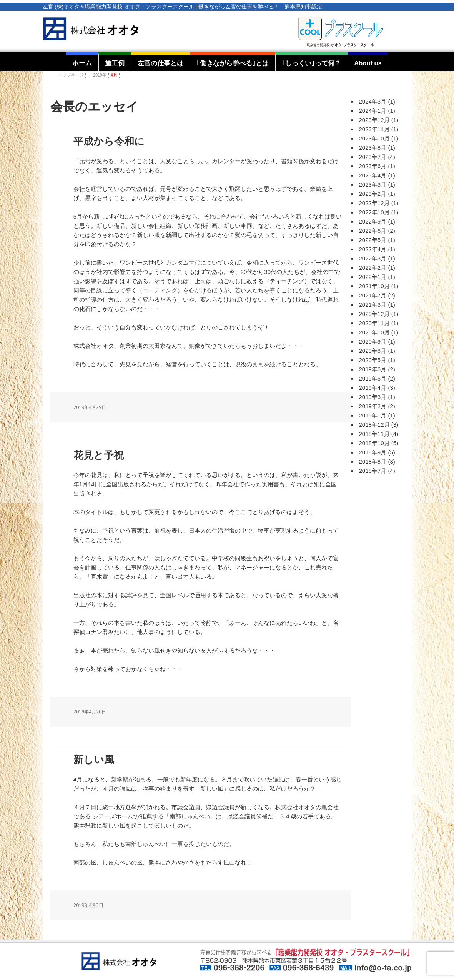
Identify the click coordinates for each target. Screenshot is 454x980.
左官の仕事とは (160, 63)
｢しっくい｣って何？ (311, 63)
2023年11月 (374, 129)
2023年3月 (373, 184)
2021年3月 (373, 305)
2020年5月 (373, 360)
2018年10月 (374, 443)
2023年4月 (373, 175)
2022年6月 (373, 231)
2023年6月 (373, 166)
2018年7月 (373, 471)
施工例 (115, 63)
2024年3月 (373, 101)
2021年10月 (374, 286)
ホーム (82, 63)
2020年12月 (374, 314)
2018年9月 (373, 452)
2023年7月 (373, 157)
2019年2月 (373, 406)
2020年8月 (373, 351)
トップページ (71, 75)
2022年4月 (373, 249)
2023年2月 (373, 194)
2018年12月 (374, 425)
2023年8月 (373, 148)
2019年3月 (373, 397)
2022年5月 (373, 240)
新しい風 (94, 760)
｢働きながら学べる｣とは (233, 63)
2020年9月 (373, 341)
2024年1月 (373, 111)
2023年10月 (374, 138)
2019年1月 (373, 415)
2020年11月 (374, 323)
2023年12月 (374, 120)
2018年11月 (374, 434)
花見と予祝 (99, 455)
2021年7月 (373, 295)
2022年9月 (373, 221)
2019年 (100, 75)
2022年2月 (373, 268)
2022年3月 (373, 258)
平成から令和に (109, 141)
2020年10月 (374, 332)
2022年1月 (373, 277)
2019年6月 (373, 369)
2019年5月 (373, 378)
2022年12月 (374, 203)
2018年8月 (373, 462)
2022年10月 (374, 212)
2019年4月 (373, 388)
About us (368, 63)
